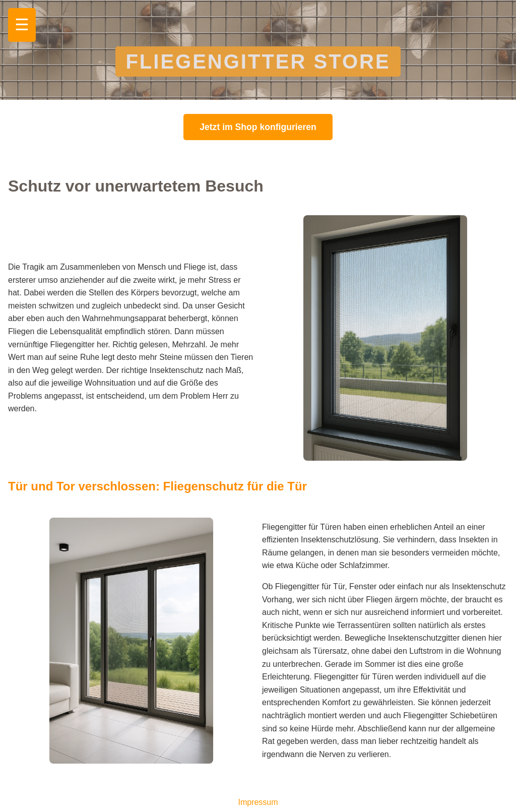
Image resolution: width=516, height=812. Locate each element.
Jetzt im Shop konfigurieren (258, 127)
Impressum (258, 802)
